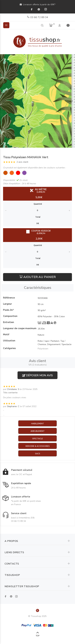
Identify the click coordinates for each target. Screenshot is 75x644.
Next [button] (72, 101)
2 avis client (22, 162)
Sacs (38, 454)
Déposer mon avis (38, 375)
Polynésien (43, 349)
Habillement (38, 424)
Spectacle (38, 439)
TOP (38, 636)
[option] (37, 101)
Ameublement (38, 431)
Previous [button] (3, 101)
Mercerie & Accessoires (38, 446)
